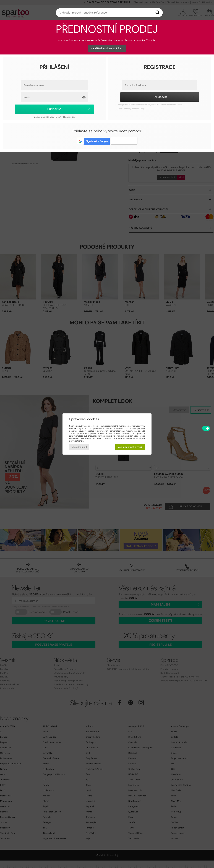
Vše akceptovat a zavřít (130, 447)
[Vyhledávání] (157, 13)
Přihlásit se (69, 109)
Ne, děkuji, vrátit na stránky (107, 48)
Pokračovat (174, 97)
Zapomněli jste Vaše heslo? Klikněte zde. (54, 117)
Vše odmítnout (79, 447)
